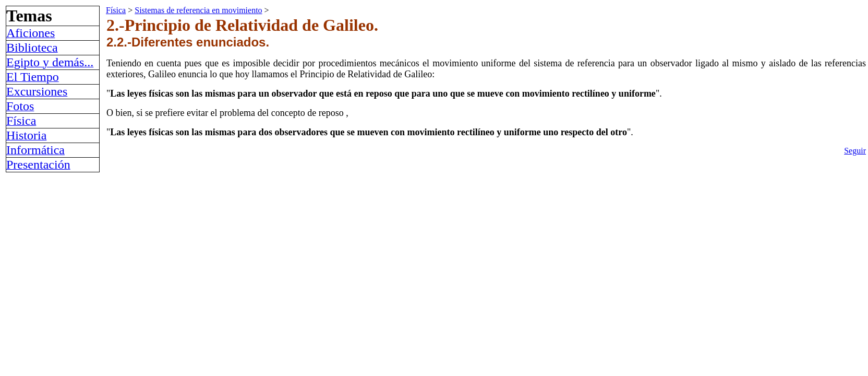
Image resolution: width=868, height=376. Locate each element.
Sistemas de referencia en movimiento (198, 10)
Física (116, 10)
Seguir (855, 151)
